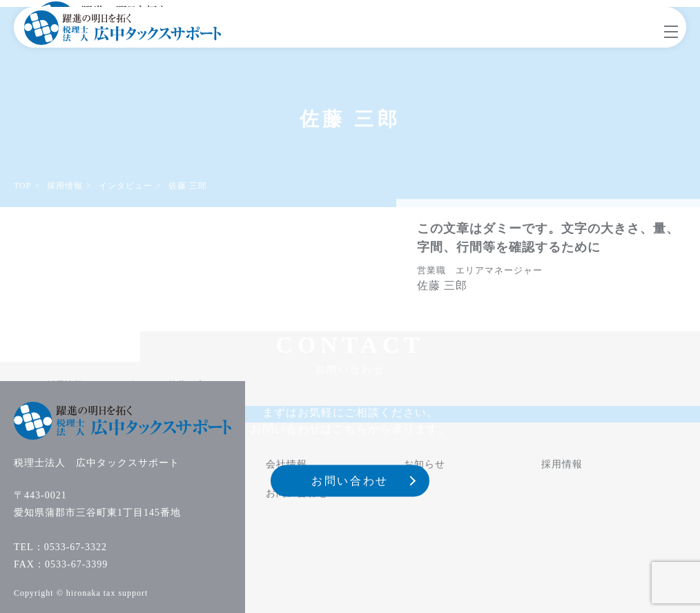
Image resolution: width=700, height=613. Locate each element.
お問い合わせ (350, 481)
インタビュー (126, 186)
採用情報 (65, 186)
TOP (22, 186)
